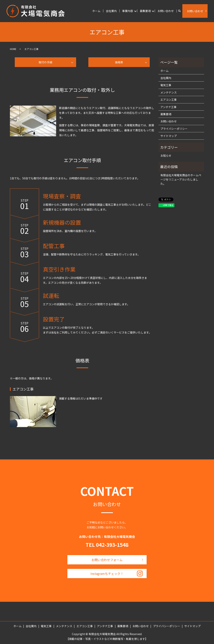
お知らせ (166, 156)
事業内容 (128, 11)
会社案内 (111, 11)
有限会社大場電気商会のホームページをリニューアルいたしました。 (181, 179)
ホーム (96, 11)
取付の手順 (45, 62)
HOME (13, 49)
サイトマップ (169, 136)
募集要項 (145, 11)
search (179, 11)
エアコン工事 (169, 100)
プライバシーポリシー (174, 129)
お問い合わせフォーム (107, 560)
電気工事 (166, 85)
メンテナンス (169, 92)
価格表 (119, 62)
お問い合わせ (166, 11)
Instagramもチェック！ (107, 573)
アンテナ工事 (168, 107)
